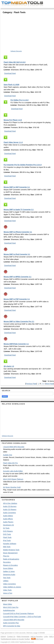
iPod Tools (7, 540)
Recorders (7, 562)
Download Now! (10, 73)
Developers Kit (8, 525)
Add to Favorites (37, 636)
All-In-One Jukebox (10, 503)
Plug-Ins (6, 556)
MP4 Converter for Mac (12, 626)
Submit (3, 636)
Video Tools (7, 590)
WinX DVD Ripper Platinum (13, 479)
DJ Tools (6, 528)
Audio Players (8, 522)
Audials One (8, 455)
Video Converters (9, 584)
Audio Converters (9, 513)
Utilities (6, 581)
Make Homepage (23, 636)
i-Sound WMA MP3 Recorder (14, 447)
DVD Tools (7, 534)
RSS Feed (37, 639)
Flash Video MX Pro (10, 463)
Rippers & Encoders (10, 565)
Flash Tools (7, 537)
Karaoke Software (10, 544)
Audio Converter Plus (11, 623)
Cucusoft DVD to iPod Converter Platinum (18, 614)
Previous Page (31, 384)
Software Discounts (16, 51)
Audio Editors (8, 516)
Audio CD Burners (10, 506)
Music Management (10, 553)
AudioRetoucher (9, 610)
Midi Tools (7, 547)
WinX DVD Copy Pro (11, 607)
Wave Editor (8, 604)
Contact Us (11, 636)
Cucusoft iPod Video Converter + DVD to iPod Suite (22, 617)
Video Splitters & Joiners (12, 587)
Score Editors (8, 568)
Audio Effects (8, 519)
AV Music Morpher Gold (12, 487)
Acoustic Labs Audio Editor (13, 471)
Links (46, 636)
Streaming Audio (9, 575)
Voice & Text (8, 593)
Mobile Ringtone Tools (11, 550)
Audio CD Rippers (10, 510)
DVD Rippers (8, 531)
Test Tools (7, 578)
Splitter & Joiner (9, 571)
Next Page (50, 384)
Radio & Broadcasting (11, 559)
